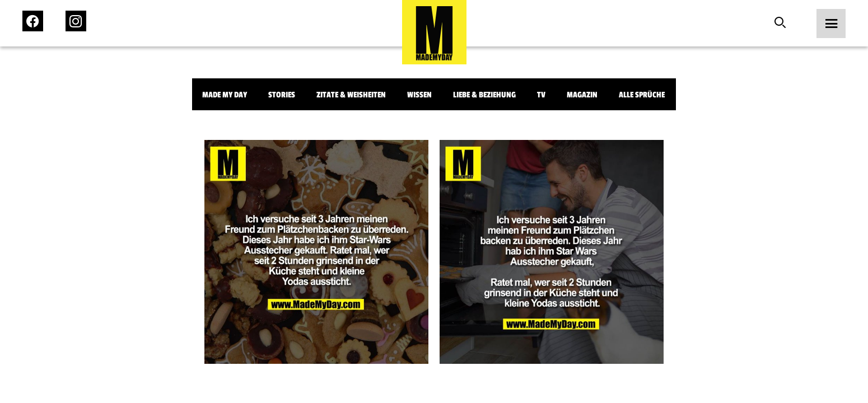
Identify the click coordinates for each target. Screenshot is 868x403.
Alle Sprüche (642, 95)
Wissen (419, 95)
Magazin (582, 95)
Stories (282, 95)
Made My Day (225, 95)
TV (541, 95)
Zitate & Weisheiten (351, 95)
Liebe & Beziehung (484, 95)
